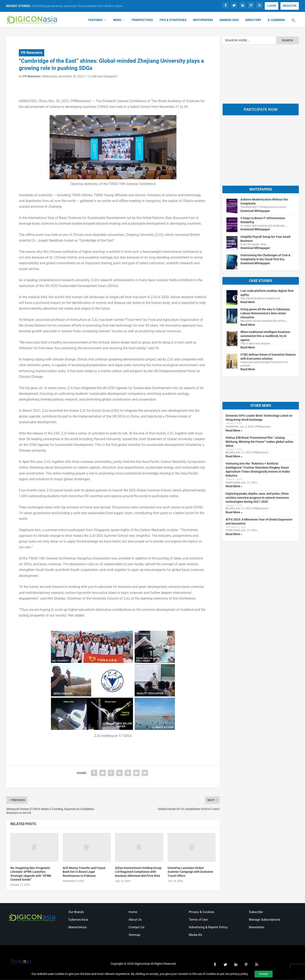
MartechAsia (77, 928)
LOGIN (272, 6)
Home (133, 912)
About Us (135, 920)
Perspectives (142, 20)
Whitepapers (203, 20)
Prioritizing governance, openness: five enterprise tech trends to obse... (78, 6)
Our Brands (76, 912)
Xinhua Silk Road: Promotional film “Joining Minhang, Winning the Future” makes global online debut (259, 442)
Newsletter (257, 928)
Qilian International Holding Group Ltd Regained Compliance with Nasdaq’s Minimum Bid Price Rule (138, 872)
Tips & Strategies (173, 20)
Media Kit (195, 935)
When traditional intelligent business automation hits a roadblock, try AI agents (265, 336)
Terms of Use (198, 920)
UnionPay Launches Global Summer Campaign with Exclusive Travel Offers (190, 872)
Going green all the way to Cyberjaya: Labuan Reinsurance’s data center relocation (265, 314)
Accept (264, 974)
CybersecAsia (78, 920)
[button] (294, 23)
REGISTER (290, 6)
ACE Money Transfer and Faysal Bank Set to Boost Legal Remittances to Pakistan (84, 872)
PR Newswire (32, 53)
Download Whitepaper (255, 211)
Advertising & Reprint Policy (208, 928)
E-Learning (276, 20)
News (117, 20)
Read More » (234, 431)
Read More (248, 302)
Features (96, 20)
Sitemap (134, 935)
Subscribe (256, 912)
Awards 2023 (229, 20)
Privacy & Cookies (202, 912)
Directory (253, 20)
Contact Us (137, 928)
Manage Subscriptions (265, 920)
